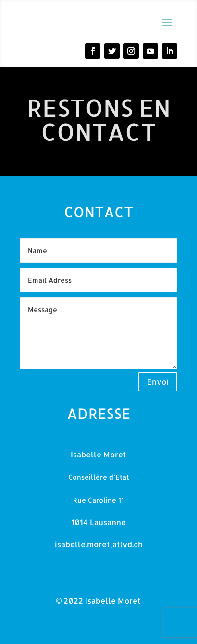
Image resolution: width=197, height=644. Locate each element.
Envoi (158, 382)
